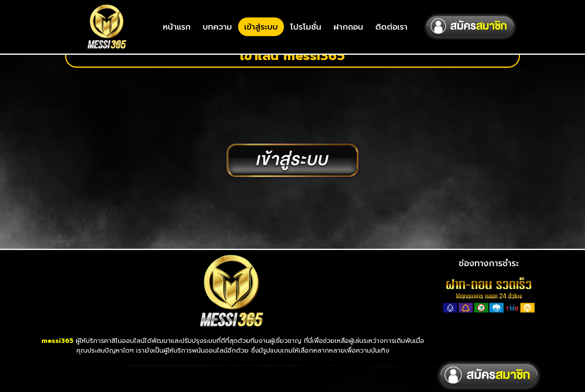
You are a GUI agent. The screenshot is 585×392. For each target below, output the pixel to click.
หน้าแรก (177, 27)
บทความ (217, 27)
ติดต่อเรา (391, 27)
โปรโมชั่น (306, 27)
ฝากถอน (348, 27)
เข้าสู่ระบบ (261, 27)
